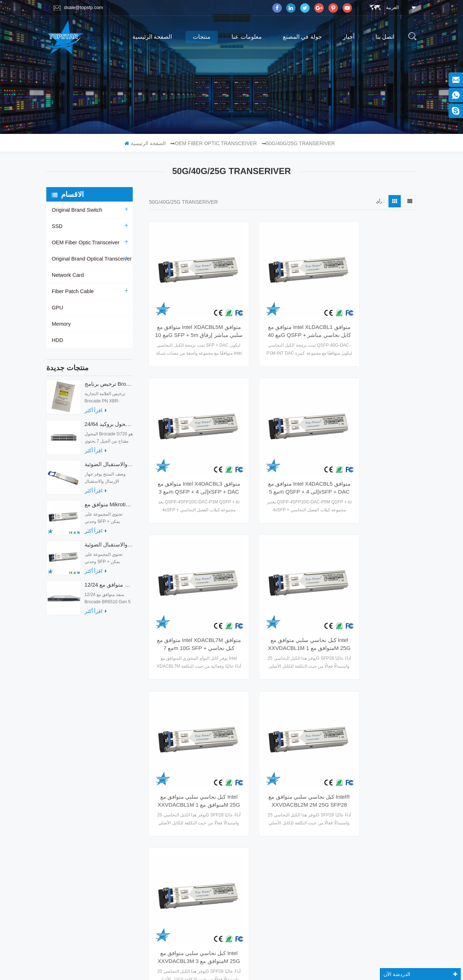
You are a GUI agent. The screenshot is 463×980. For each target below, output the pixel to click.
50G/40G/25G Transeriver (301, 143)
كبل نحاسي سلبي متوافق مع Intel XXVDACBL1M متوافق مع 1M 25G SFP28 (376, 450)
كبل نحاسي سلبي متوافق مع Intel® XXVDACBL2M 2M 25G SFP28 (283, 587)
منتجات (202, 37)
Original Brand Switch (76, 210)
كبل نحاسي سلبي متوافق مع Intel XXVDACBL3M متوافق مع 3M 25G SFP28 (376, 587)
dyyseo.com (321, 958)
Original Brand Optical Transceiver (90, 259)
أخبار (349, 37)
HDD (57, 340)
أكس (56, 774)
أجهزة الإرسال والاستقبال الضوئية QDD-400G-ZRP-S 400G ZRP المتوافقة (109, 468)
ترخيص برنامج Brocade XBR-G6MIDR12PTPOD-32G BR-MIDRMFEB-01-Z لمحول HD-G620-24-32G (109, 387)
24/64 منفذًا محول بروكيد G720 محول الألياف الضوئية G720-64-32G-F (109, 428)
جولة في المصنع (302, 37)
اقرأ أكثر (96, 414)
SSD (57, 226)
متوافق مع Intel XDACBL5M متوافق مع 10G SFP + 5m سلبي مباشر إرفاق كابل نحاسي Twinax (190, 313)
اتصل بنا (385, 37)
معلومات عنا (247, 37)
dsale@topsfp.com (78, 8)
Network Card (67, 275)
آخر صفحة (357, 639)
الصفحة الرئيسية (152, 37)
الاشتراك (370, 898)
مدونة (57, 788)
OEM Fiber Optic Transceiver (216, 143)
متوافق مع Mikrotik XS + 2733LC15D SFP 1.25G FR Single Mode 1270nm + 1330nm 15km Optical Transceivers (109, 508)
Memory (61, 324)
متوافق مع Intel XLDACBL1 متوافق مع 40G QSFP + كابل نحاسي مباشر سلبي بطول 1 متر (283, 313)
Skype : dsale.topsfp (364, 831)
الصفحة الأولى (213, 639)
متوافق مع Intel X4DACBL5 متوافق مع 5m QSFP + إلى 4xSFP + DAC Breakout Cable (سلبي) (190, 450)
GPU (57, 308)
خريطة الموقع (64, 802)
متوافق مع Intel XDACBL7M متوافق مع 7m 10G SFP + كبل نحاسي (283, 450)
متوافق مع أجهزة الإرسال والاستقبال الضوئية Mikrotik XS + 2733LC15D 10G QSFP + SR (109, 548)
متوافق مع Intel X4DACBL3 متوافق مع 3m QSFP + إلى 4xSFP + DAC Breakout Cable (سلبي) (376, 313)
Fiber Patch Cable (72, 291)
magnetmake (243, 967)
